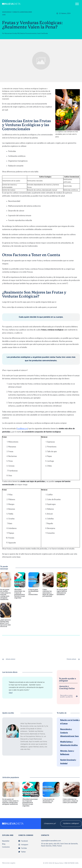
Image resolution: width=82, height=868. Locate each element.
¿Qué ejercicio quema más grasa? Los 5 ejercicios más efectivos (6, 616)
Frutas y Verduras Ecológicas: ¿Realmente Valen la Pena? (33, 25)
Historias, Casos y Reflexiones (67, 753)
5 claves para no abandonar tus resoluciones (34, 587)
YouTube (24, 848)
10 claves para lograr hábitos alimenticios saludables (62, 587)
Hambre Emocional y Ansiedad (68, 762)
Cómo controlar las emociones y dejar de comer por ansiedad (48, 587)
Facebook (24, 841)
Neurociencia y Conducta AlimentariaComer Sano (69, 733)
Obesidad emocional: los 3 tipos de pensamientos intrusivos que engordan (20, 587)
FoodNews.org (22, 429)
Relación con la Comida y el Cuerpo (70, 722)
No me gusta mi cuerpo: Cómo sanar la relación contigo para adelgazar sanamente (6, 587)
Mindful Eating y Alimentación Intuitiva (69, 744)
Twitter (23, 852)
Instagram (25, 845)
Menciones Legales (9, 863)
